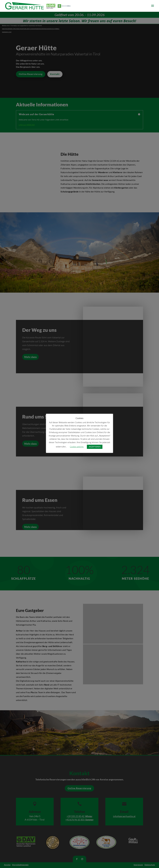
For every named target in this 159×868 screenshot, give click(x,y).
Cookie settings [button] (77, 447)
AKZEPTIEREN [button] (95, 447)
